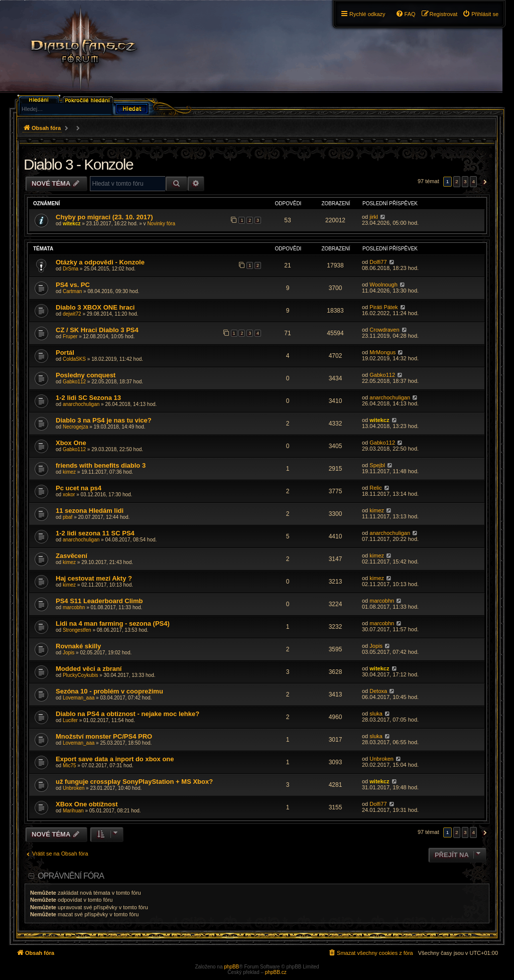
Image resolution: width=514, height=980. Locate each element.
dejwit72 (72, 314)
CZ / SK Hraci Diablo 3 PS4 (97, 330)
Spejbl (377, 465)
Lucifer (70, 720)
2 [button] (457, 181)
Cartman (72, 291)
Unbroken (381, 759)
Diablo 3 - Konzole (78, 164)
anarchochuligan (81, 404)
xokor (69, 495)
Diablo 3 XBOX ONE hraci (95, 307)
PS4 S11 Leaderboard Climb (99, 601)
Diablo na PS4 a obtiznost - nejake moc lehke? (127, 714)
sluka (376, 714)
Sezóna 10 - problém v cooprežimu (109, 691)
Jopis (69, 653)
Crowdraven (384, 330)
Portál (65, 353)
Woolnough (383, 285)
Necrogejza (76, 427)
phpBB (231, 967)
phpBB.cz (276, 972)
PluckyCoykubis (81, 675)
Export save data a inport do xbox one (115, 759)
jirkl (374, 217)
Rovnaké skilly (78, 646)
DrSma (71, 269)
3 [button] (465, 181)
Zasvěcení (72, 556)
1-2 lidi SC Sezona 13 (88, 398)
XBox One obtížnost (87, 804)
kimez (69, 472)
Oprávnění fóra (71, 876)
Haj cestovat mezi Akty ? (94, 578)
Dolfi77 (378, 262)
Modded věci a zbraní (89, 669)
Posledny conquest (86, 375)
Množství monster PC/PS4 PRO (104, 736)
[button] (484, 182)
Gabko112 (74, 382)
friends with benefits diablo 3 (101, 465)
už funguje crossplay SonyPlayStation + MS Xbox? (134, 782)
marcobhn (74, 607)
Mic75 (70, 765)
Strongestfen (77, 630)
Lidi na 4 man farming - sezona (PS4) (113, 623)
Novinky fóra (161, 224)
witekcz (72, 224)
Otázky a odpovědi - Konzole (100, 262)
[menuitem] (480, 14)
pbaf (68, 517)
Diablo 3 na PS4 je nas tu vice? (104, 420)
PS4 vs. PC (73, 285)
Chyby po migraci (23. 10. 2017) (104, 217)
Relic (375, 488)
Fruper (70, 336)
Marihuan (73, 811)
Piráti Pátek (383, 307)
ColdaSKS (74, 359)
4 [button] (473, 181)
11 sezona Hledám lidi (90, 511)
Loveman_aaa (79, 698)
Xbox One (71, 443)
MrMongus (382, 352)
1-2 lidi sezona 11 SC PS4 (95, 533)
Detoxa (378, 691)
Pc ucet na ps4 (79, 488)
